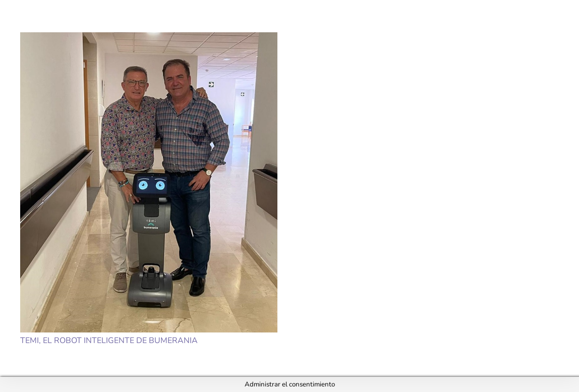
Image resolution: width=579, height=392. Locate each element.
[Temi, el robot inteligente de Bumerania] (149, 182)
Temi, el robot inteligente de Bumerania (109, 341)
